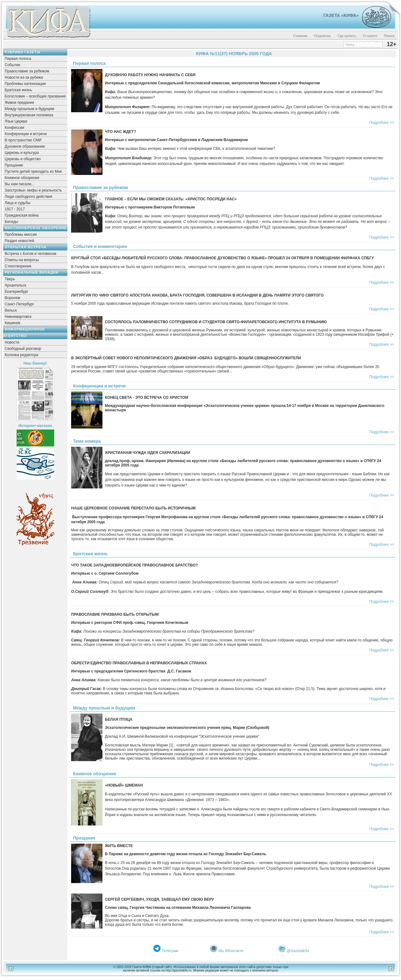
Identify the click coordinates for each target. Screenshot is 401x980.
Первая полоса (18, 59)
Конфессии (14, 128)
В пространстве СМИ (23, 140)
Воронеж (12, 298)
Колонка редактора (21, 355)
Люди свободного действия (29, 197)
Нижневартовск (18, 317)
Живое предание (19, 103)
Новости (12, 342)
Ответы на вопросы (22, 260)
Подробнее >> (382, 123)
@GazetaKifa (298, 951)
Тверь (10, 279)
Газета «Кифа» (341, 15)
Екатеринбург (17, 292)
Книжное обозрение (22, 178)
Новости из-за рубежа (24, 77)
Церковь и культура (22, 153)
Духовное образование (25, 146)
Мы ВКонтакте (231, 951)
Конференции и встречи (26, 134)
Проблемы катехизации (25, 84)
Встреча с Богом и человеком (31, 254)
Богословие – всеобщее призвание (35, 96)
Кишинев (13, 323)
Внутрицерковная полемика (29, 115)
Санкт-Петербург (19, 304)
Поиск (389, 36)
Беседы (11, 222)
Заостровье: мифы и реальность (33, 190)
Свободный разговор (23, 349)
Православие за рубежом (27, 71)
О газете (370, 36)
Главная (300, 36)
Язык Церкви (16, 121)
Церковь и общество (23, 159)
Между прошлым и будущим (29, 109)
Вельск (11, 310)
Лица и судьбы (18, 203)
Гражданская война (22, 215)
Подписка (323, 36)
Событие (13, 65)
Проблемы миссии (21, 234)
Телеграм (170, 951)
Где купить (347, 36)
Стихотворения (18, 266)
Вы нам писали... (19, 184)
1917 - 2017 (15, 209)
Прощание (14, 165)
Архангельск (16, 285)
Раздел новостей (19, 241)
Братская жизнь (18, 90)
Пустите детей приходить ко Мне (33, 171)
